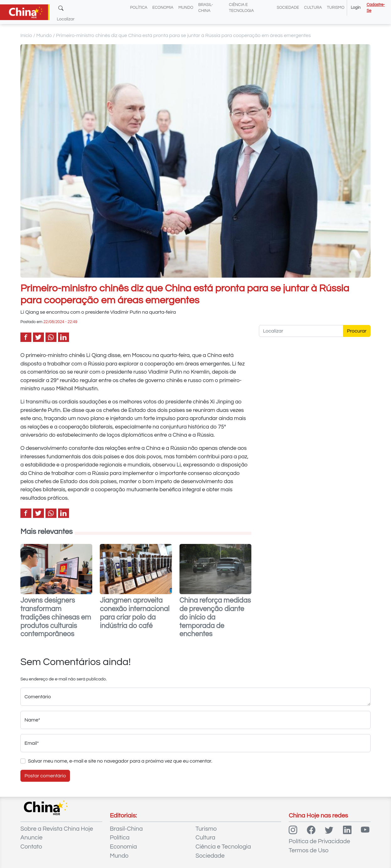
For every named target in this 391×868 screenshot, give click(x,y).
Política (139, 8)
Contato (31, 847)
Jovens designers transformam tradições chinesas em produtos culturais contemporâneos (56, 618)
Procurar (357, 331)
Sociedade (288, 8)
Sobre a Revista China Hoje (57, 829)
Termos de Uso (309, 850)
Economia (163, 8)
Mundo (186, 8)
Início (26, 35)
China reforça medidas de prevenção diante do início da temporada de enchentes (215, 618)
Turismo (336, 8)
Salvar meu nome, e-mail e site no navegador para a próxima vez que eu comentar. (120, 761)
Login (356, 8)
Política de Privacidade (319, 841)
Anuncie (31, 838)
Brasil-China (126, 829)
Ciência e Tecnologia (223, 847)
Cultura (313, 8)
